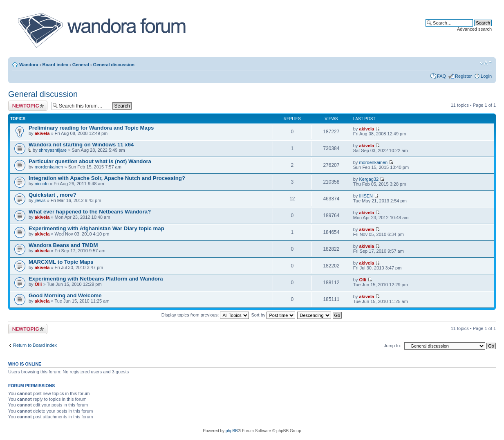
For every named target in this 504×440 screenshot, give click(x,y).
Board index (55, 65)
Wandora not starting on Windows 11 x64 (81, 145)
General (81, 65)
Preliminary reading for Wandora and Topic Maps (91, 128)
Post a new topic (28, 106)
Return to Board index (35, 345)
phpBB (232, 431)
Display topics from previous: (205, 315)
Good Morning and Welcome (65, 295)
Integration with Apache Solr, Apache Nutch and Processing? (107, 178)
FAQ (441, 76)
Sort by (273, 315)
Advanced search (474, 29)
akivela (42, 133)
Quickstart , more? (53, 195)
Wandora (29, 65)
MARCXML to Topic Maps (61, 262)
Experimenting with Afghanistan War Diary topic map (96, 228)
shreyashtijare (53, 150)
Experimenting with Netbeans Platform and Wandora (96, 279)
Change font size (486, 63)
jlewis (40, 200)
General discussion (114, 65)
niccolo (42, 184)
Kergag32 (369, 179)
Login (486, 76)
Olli (38, 284)
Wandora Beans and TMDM (63, 245)
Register (463, 76)
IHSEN (366, 196)
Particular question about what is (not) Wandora (90, 161)
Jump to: (392, 346)
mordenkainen (49, 167)
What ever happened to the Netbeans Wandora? (90, 212)
